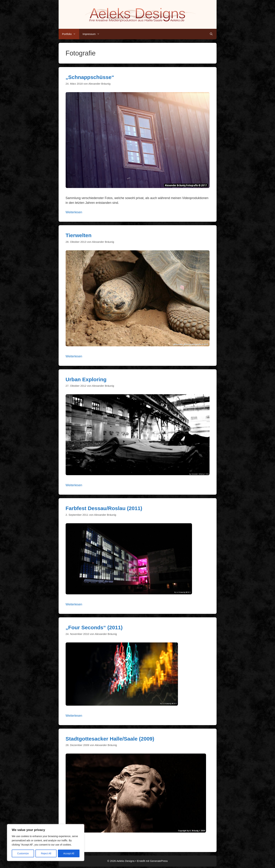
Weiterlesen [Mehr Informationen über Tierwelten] (74, 356)
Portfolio (71, 34)
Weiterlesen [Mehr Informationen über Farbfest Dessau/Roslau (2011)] (74, 604)
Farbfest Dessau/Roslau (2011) (104, 508)
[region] (46, 843)
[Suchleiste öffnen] (211, 34)
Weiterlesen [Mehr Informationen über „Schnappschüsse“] (74, 212)
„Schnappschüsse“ (90, 77)
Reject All (46, 853)
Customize (23, 853)
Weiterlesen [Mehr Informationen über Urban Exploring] (74, 485)
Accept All (69, 853)
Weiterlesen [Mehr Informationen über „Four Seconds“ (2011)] (74, 716)
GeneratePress (159, 861)
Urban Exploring (86, 379)
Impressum (93, 34)
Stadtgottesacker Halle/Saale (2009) (110, 739)
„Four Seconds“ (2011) (94, 627)
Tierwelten (79, 235)
